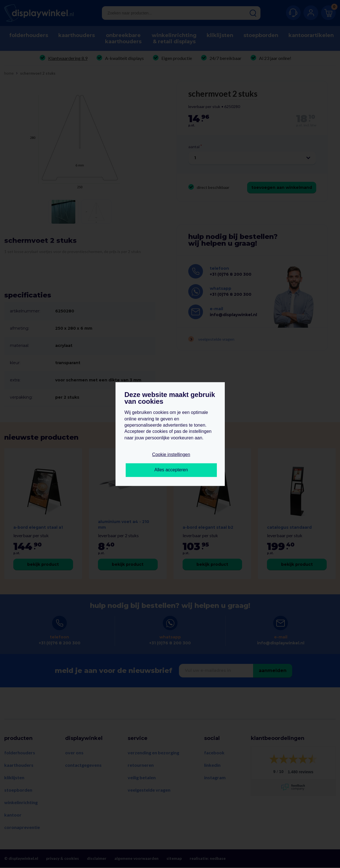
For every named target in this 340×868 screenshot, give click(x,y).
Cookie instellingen (171, 454)
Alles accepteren (171, 470)
